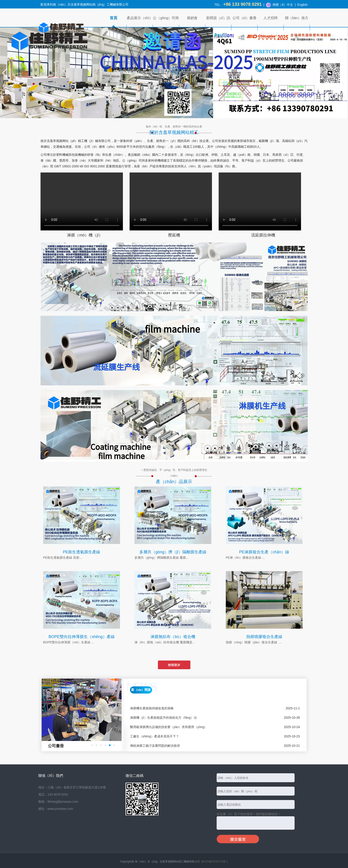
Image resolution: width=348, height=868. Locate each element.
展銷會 (192, 18)
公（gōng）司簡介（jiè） (166, 27)
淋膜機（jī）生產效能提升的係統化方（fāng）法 (163, 718)
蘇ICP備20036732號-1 (215, 862)
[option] (82, 715)
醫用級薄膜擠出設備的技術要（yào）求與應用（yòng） (169, 727)
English (303, 5)
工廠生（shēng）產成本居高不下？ (155, 736)
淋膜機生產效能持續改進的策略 (152, 708)
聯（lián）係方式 (297, 27)
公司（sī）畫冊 (244, 18)
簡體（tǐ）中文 (283, 5)
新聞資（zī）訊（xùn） (218, 27)
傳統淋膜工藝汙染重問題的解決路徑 (155, 746)
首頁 (114, 18)
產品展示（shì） (140, 18)
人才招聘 (271, 18)
